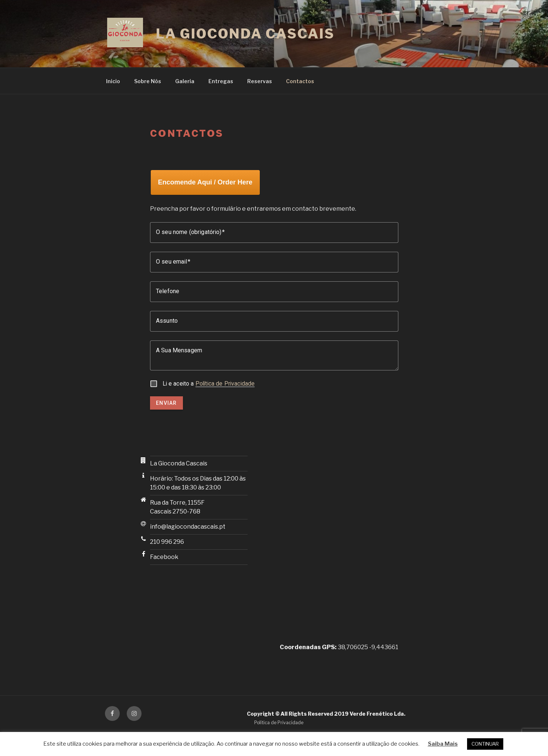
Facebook (164, 557)
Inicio (113, 81)
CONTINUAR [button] (485, 744)
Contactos (300, 81)
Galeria (185, 81)
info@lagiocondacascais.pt (188, 527)
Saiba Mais (443, 744)
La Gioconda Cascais (245, 34)
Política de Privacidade (225, 384)
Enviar (166, 403)
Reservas (260, 81)
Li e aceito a (209, 384)
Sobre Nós (148, 81)
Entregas (221, 81)
